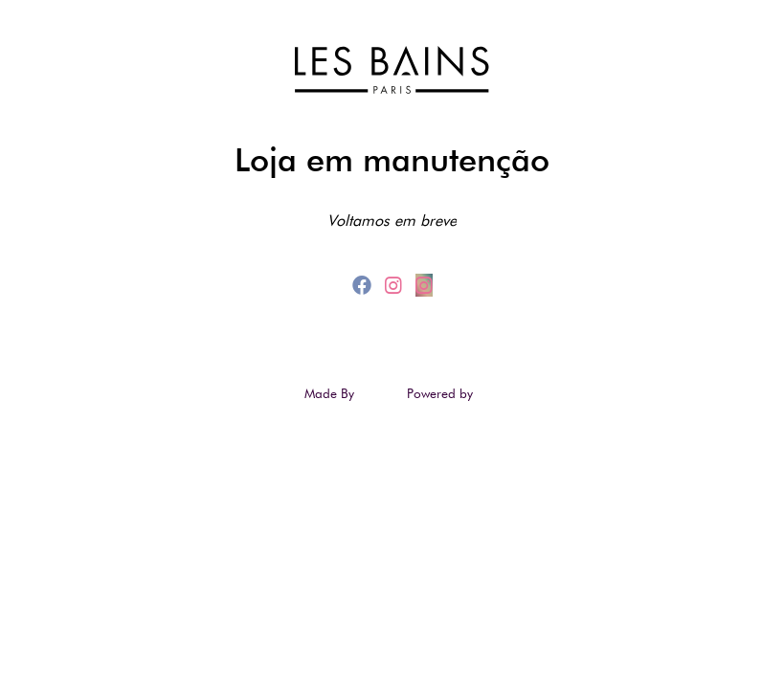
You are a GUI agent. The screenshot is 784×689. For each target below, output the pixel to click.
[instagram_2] (424, 285)
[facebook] (365, 285)
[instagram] (396, 285)
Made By (331, 393)
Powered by (442, 393)
